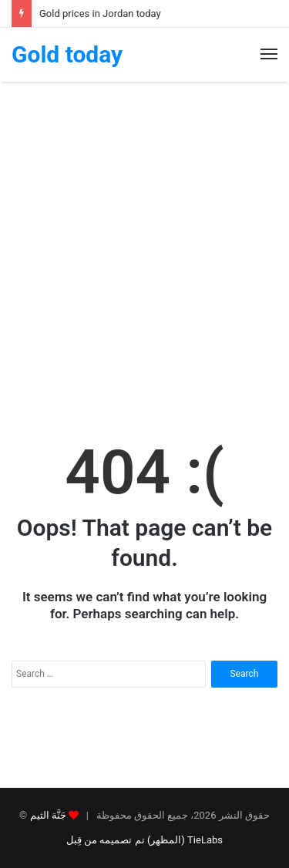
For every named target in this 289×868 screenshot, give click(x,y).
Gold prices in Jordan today (100, 13)
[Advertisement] (144, 249)
